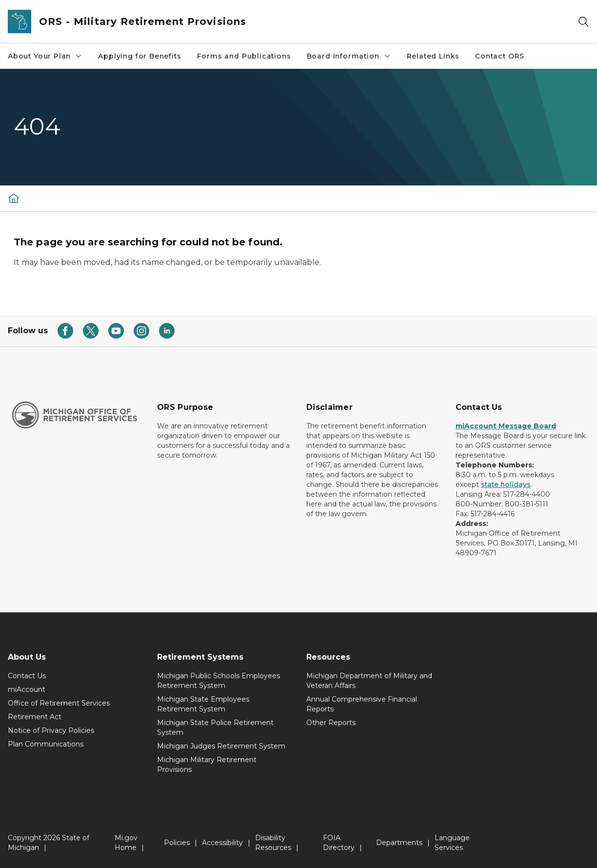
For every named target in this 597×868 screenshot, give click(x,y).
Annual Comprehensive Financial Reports (362, 704)
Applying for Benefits (139, 56)
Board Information (349, 56)
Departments (399, 843)
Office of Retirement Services (59, 703)
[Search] (583, 22)
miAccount (27, 689)
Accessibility (222, 843)
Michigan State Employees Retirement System (203, 704)
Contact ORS (500, 56)
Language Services (452, 843)
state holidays (506, 484)
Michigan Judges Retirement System (221, 746)
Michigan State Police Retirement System (215, 727)
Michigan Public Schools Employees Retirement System (219, 681)
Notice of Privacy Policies (51, 730)
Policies (177, 843)
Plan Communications (46, 744)
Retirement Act (35, 717)
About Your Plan (45, 56)
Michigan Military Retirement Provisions (207, 765)
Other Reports (331, 723)
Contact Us (27, 676)
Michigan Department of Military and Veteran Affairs (369, 681)
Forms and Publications (244, 56)
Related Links (433, 56)
